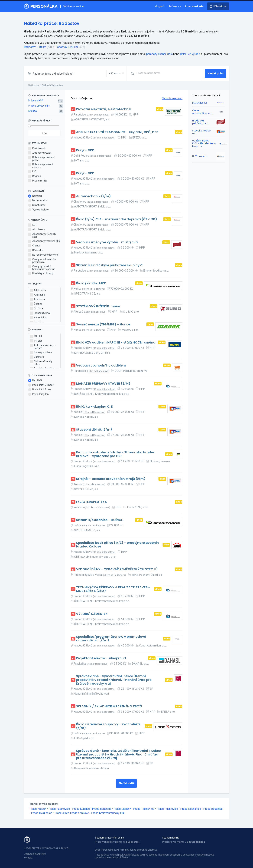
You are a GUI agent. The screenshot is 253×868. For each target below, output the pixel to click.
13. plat (36, 336)
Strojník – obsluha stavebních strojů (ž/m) (111, 479)
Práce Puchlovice (167, 809)
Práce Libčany (122, 809)
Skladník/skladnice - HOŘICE (100, 520)
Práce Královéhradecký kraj (108, 813)
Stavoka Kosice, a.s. (202, 132)
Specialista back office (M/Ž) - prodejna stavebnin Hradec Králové (117, 545)
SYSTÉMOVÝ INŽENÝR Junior (98, 306)
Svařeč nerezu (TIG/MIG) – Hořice (103, 324)
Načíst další (126, 783)
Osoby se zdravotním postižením (42, 261)
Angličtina (37, 295)
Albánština (38, 290)
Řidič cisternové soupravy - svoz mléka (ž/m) (108, 726)
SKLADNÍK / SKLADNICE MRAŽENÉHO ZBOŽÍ (109, 706)
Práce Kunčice (81, 809)
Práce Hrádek (38, 809)
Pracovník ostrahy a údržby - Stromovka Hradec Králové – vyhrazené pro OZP (116, 454)
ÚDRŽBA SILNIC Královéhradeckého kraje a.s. (204, 143)
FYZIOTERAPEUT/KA (91, 502)
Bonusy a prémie (41, 352)
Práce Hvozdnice (42, 813)
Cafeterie (37, 357)
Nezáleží (35, 196)
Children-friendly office (41, 363)
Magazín (160, 6)
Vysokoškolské (38, 210)
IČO (32, 172)
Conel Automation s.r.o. (203, 112)
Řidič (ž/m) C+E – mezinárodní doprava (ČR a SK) (117, 219)
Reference (175, 6)
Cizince (34, 246)
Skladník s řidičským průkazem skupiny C (109, 265)
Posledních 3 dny (40, 390)
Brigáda (32, 111)
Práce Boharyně (102, 809)
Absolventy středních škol (42, 235)
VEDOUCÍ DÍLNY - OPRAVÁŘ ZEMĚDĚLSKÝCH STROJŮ (117, 569)
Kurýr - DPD (85, 150)
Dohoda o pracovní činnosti (40, 166)
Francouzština (40, 313)
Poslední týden (38, 394)
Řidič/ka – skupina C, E (94, 407)
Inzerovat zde (194, 6)
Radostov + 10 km (35, 47)
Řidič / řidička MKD (91, 283)
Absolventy (36, 230)
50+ (32, 225)
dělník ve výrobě (190, 54)
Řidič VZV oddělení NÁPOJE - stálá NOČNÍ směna (116, 343)
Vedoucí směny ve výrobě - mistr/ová (107, 242)
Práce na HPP (36, 101)
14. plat (36, 341)
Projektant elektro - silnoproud (101, 658)
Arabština (37, 299)
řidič (170, 54)
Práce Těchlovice (144, 809)
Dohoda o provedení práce (41, 159)
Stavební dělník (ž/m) (94, 430)
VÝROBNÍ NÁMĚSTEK (92, 614)
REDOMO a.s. (200, 103)
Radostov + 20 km (67, 47)
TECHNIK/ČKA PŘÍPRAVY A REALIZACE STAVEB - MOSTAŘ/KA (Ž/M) (113, 589)
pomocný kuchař (156, 54)
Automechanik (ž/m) (93, 196)
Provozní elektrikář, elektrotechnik (104, 109)
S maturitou (37, 205)
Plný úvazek (37, 148)
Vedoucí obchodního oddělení (101, 366)
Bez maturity (37, 201)
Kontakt (28, 858)
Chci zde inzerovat (172, 98)
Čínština (36, 309)
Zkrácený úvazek (40, 153)
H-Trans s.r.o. (200, 156)
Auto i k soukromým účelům (43, 347)
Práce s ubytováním (39, 106)
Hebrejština (38, 318)
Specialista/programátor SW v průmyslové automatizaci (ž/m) (111, 638)
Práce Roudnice (213, 809)
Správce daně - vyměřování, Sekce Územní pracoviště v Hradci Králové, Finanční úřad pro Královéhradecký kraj (114, 680)
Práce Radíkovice (59, 809)
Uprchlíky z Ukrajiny (41, 273)
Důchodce (36, 250)
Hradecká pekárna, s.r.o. (200, 122)
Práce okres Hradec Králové (72, 813)
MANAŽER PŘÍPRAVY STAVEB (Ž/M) (103, 384)
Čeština (36, 304)
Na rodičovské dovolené (43, 255)
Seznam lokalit (170, 838)
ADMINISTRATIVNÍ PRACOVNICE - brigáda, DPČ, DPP (117, 132)
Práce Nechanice (191, 809)
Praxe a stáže (38, 181)
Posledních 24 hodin (41, 385)
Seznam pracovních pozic (109, 838)
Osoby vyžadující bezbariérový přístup (42, 268)
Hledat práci (215, 73)
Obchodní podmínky (35, 854)
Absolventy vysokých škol (44, 241)
